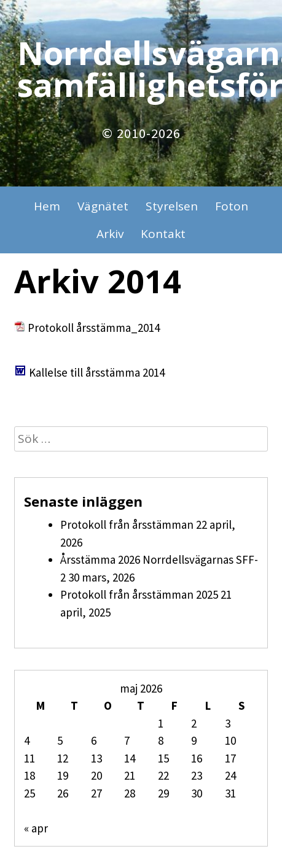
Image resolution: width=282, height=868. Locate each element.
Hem (47, 206)
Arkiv (110, 234)
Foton (232, 206)
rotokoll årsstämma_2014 (97, 328)
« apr (36, 828)
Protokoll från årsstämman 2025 (139, 594)
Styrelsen (172, 206)
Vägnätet (103, 206)
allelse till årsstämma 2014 (100, 372)
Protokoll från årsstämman (127, 524)
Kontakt (163, 234)
